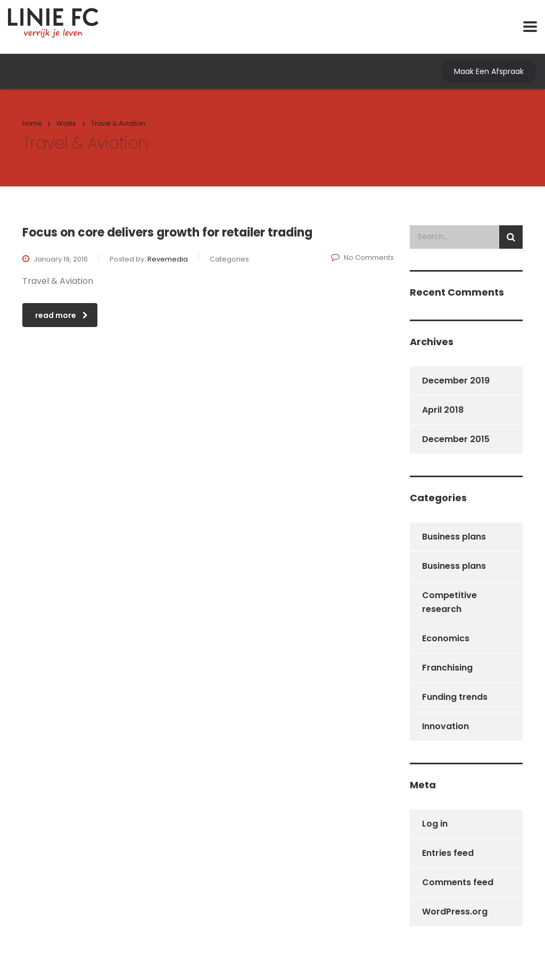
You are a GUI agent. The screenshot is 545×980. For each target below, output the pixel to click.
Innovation (445, 726)
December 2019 (456, 381)
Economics (446, 638)
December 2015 (456, 439)
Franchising (447, 668)
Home (32, 123)
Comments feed (458, 882)
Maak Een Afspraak (489, 71)
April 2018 (443, 410)
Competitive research (449, 602)
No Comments (362, 258)
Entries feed (448, 853)
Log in (435, 824)
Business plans (454, 537)
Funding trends (455, 697)
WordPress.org (455, 912)
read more (61, 315)
